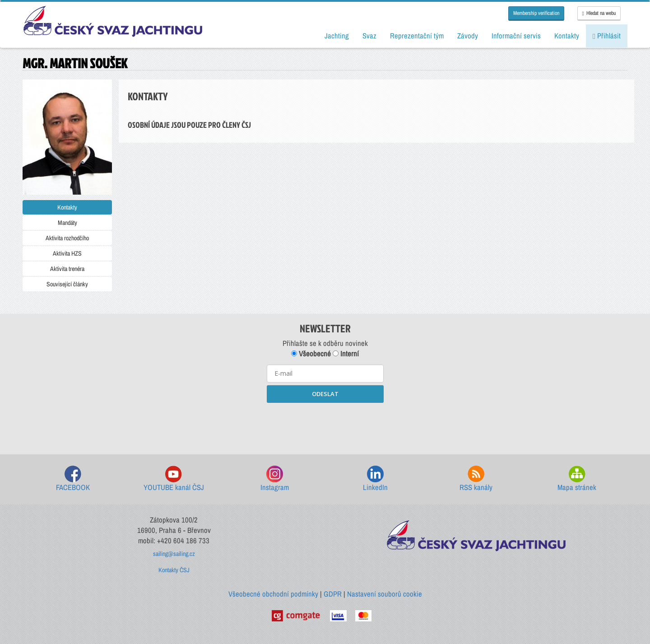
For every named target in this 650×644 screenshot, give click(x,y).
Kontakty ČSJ (174, 570)
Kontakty (67, 207)
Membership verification (536, 13)
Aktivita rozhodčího (67, 238)
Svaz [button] (369, 36)
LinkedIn (375, 479)
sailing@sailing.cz (174, 554)
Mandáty (67, 223)
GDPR (333, 594)
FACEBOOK (73, 479)
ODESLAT (325, 394)
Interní (346, 354)
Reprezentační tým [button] (417, 36)
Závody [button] (468, 36)
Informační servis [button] (516, 36)
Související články (67, 284)
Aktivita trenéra (67, 269)
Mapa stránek (577, 479)
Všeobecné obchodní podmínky (273, 594)
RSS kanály (476, 479)
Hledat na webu (599, 13)
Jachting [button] (337, 36)
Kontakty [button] (567, 36)
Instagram (275, 479)
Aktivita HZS (67, 253)
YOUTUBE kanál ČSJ (174, 479)
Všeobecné (311, 354)
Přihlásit (607, 36)
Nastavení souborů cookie (385, 594)
